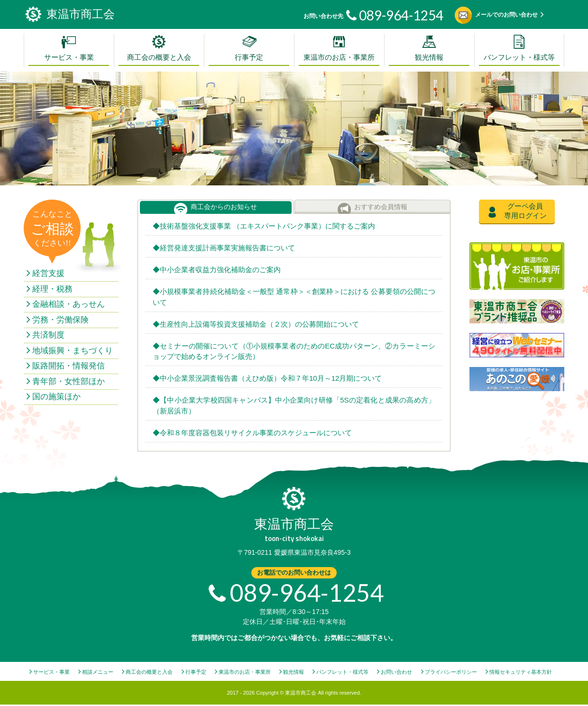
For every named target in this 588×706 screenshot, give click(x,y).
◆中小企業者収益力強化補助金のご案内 (217, 270)
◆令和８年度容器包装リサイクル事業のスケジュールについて (252, 433)
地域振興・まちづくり (73, 351)
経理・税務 (52, 289)
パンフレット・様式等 (519, 57)
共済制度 (48, 335)
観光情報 (429, 57)
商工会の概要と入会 (159, 57)
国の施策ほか (56, 397)
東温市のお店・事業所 (339, 57)
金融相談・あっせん (69, 304)
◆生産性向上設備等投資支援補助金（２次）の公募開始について (256, 324)
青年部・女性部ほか (69, 381)
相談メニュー (98, 672)
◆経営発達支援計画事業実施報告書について (224, 248)
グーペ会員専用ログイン (525, 211)
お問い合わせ (396, 672)
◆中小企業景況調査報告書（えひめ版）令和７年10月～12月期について (267, 378)
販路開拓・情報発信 (69, 366)
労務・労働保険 (60, 320)
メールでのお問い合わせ (506, 15)
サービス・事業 (69, 57)
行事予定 (249, 57)
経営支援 (48, 273)
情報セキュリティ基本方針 (521, 672)
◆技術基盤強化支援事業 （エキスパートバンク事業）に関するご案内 (264, 226)
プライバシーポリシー (451, 672)
